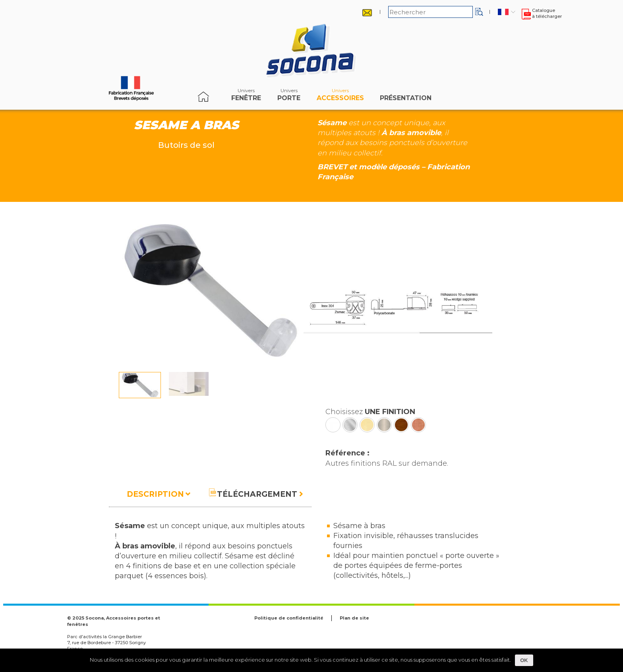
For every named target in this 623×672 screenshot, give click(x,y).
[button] (479, 12)
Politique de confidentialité (289, 618)
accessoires (340, 97)
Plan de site (354, 618)
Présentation (406, 97)
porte (289, 97)
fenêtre (246, 97)
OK (524, 660)
